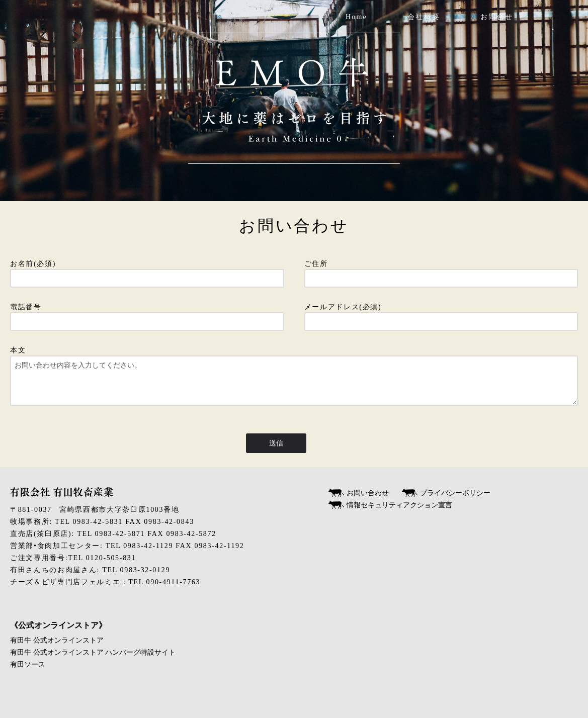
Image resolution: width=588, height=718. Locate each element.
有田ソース (28, 664)
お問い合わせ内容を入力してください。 (294, 381)
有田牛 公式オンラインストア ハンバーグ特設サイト (93, 652)
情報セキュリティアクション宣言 (399, 505)
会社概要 (424, 17)
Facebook (577, 17)
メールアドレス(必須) (441, 314)
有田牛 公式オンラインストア (57, 640)
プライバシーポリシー (455, 493)
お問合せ (497, 17)
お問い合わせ (368, 493)
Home (356, 17)
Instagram (554, 17)
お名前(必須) (147, 271)
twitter (530, 17)
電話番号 (147, 314)
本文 (294, 380)
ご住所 (441, 271)
